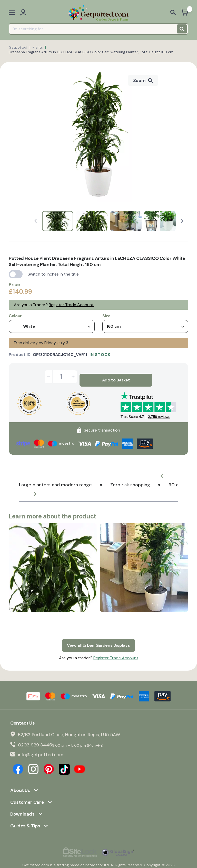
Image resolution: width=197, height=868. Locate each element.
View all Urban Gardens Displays (98, 639)
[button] (182, 221)
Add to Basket (116, 377)
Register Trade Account (71, 305)
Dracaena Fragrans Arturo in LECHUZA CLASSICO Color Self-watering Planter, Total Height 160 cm (91, 52)
